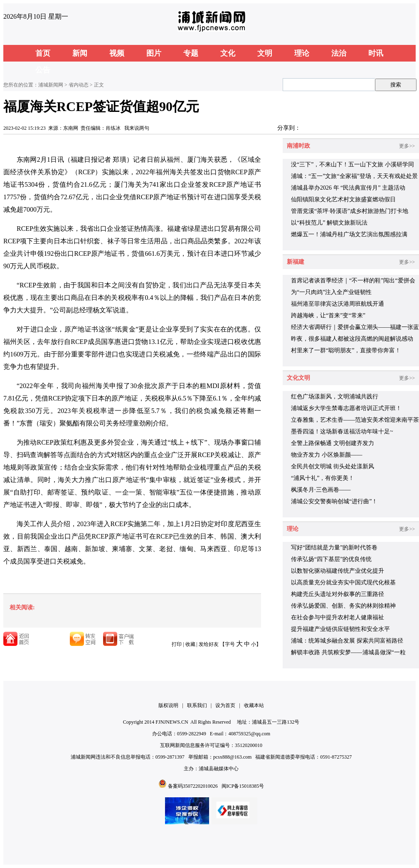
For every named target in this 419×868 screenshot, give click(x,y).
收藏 (190, 644)
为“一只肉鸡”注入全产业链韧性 (331, 292)
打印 (177, 644)
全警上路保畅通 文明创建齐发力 (333, 443)
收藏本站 (254, 705)
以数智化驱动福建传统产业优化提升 (338, 571)
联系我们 (197, 705)
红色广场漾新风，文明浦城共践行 (335, 397)
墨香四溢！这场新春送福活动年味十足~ (342, 432)
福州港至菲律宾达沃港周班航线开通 (338, 304)
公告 (43, 70)
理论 (302, 53)
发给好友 (209, 644)
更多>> (407, 146)
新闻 (80, 53)
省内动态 (79, 85)
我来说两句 (137, 128)
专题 (191, 53)
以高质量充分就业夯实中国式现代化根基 (343, 582)
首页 (43, 53)
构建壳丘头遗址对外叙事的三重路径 (338, 594)
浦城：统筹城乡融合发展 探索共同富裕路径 (347, 641)
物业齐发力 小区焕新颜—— (327, 455)
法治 (339, 53)
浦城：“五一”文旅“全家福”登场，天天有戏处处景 (354, 176)
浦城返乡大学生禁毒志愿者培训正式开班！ (346, 408)
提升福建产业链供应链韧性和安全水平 (340, 629)
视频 (117, 53)
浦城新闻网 (51, 85)
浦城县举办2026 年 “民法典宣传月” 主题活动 (348, 188)
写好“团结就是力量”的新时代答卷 (334, 548)
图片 (154, 53)
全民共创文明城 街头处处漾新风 (333, 466)
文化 (228, 53)
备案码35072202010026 (193, 786)
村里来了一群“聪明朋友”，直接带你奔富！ (346, 350)
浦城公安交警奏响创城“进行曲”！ (334, 501)
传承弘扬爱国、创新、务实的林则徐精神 (343, 606)
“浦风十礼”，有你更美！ (323, 478)
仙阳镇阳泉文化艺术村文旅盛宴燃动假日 (343, 199)
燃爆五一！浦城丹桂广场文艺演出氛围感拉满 (349, 234)
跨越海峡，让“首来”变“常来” (328, 315)
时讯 (376, 53)
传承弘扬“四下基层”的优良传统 (331, 559)
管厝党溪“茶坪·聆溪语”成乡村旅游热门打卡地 (350, 211)
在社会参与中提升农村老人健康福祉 (338, 617)
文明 (265, 53)
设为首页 (225, 705)
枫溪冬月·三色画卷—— (321, 490)
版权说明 (168, 705)
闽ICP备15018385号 (243, 786)
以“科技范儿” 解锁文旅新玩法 (329, 223)
